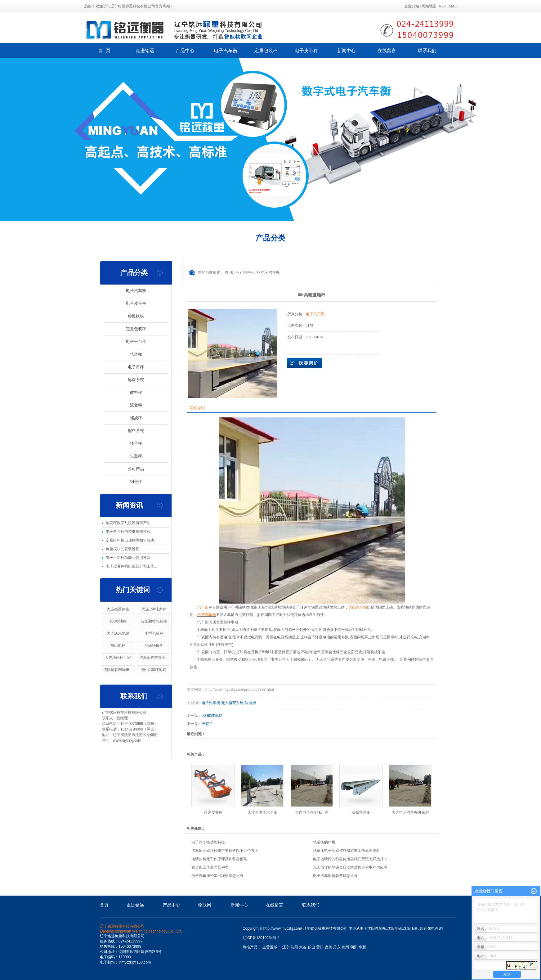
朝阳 (354, 947)
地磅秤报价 (154, 645)
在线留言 (387, 50)
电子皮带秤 (306, 50)
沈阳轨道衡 (361, 812)
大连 (303, 947)
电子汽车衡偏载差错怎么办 (335, 876)
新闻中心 (347, 50)
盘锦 (329, 947)
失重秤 (136, 456)
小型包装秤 (154, 633)
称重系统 (136, 380)
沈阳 (294, 947)
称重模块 (136, 316)
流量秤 (136, 405)
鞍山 (311, 947)
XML (452, 6)
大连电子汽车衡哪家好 (410, 812)
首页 (104, 905)
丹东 (337, 947)
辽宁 (286, 947)
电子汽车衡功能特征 (208, 842)
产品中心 (185, 50)
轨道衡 (136, 354)
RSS (443, 6)
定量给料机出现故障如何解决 (130, 540)
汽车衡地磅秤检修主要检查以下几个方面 (225, 851)
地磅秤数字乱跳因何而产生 (128, 523)
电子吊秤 (136, 367)
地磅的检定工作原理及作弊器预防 (219, 859)
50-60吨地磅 (212, 716)
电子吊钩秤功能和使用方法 (128, 558)
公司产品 (136, 469)
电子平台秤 (136, 342)
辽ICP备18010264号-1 (261, 938)
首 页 (105, 50)
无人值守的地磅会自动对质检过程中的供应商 (350, 867)
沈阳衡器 (410, 928)
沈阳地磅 (395, 928)
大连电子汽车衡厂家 (312, 812)
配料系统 (136, 431)
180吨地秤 (118, 621)
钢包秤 (136, 481)
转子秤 (136, 443)
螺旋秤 (136, 418)
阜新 (362, 947)
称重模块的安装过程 (123, 549)
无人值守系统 (232, 703)
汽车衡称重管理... (154, 658)
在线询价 (305, 363)
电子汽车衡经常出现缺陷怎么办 (217, 876)
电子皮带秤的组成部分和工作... (132, 566)
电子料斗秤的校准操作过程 (128, 532)
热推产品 (250, 947)
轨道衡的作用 (324, 842)
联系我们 (427, 50)
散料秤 (136, 392)
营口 (320, 947)
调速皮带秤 (213, 812)
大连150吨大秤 (154, 609)
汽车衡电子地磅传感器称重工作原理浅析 (347, 851)
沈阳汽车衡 (377, 928)
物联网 (205, 905)
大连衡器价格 (118, 609)
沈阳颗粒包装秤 (154, 621)
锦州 (345, 947)
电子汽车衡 (226, 50)
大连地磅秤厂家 (118, 658)
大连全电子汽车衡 (262, 812)
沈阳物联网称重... (118, 670)
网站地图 (429, 6)
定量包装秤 (266, 50)
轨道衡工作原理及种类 (210, 867)
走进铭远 (145, 50)
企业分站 (412, 6)
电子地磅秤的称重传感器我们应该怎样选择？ (350, 859)
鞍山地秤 (118, 645)
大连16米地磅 (118, 633)
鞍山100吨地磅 (154, 670)
